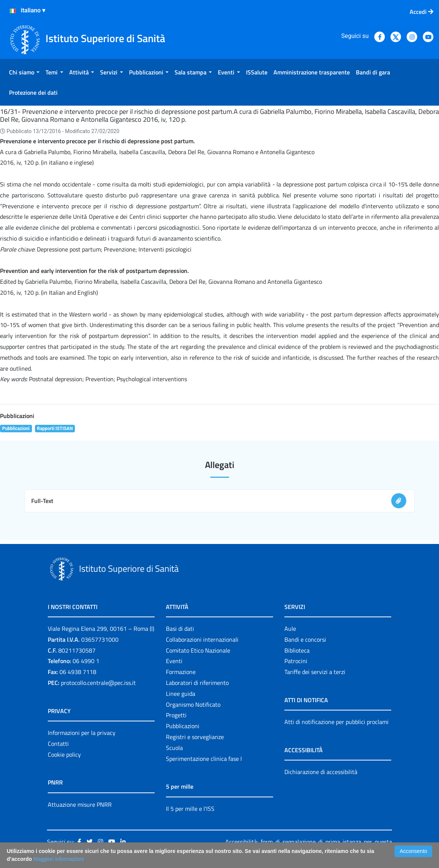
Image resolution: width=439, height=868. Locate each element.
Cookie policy (64, 754)
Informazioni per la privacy (82, 733)
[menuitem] (24, 72)
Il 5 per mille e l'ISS (190, 809)
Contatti (58, 744)
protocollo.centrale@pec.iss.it (98, 683)
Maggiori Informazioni (59, 859)
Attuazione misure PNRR (80, 804)
